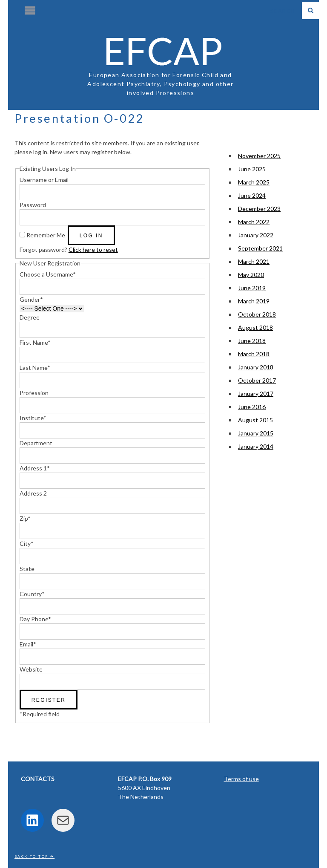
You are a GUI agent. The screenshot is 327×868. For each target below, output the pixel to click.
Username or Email (44, 180)
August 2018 (255, 327)
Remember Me (46, 235)
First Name (35, 342)
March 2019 (254, 301)
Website (31, 669)
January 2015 (256, 433)
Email (28, 644)
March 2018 (254, 354)
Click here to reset (93, 249)
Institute (33, 418)
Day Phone (35, 619)
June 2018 (252, 341)
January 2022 (256, 235)
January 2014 (256, 446)
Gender (31, 299)
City (27, 544)
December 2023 (259, 209)
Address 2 (33, 493)
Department (36, 443)
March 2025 (254, 182)
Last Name (35, 368)
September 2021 (260, 248)
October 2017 (257, 380)
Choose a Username (48, 274)
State (27, 569)
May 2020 (251, 275)
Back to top (34, 856)
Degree (30, 317)
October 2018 (257, 314)
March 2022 (254, 222)
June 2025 (252, 169)
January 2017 (256, 394)
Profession (34, 393)
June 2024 (252, 195)
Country (32, 594)
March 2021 (254, 261)
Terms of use (241, 779)
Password (33, 205)
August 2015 (255, 420)
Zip (25, 518)
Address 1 (35, 468)
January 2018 (256, 367)
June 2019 (252, 288)
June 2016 (252, 407)
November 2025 (259, 156)
